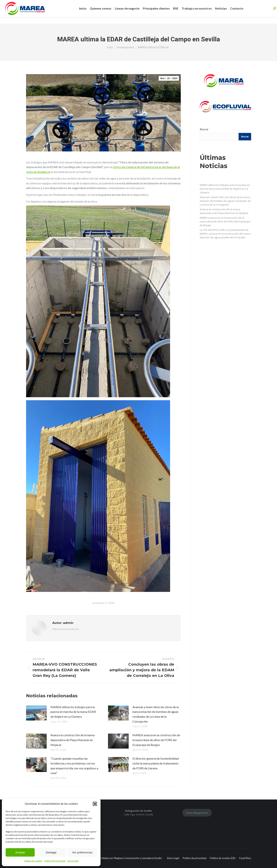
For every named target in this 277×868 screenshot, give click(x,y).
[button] (95, 804)
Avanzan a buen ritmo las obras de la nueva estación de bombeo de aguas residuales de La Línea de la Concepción (156, 714)
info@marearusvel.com (97, 3)
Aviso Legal (73, 861)
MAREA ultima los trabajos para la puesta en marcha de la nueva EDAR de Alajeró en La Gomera (73, 712)
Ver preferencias (82, 852)
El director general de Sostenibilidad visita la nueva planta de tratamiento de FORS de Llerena (156, 763)
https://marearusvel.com (66, 629)
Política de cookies (33, 861)
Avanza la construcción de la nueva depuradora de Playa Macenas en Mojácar (72, 740)
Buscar (204, 129)
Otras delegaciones (197, 813)
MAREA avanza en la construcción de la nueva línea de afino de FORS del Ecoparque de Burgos (156, 740)
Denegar (51, 852)
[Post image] (36, 713)
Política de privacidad (55, 861)
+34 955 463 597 (64, 3)
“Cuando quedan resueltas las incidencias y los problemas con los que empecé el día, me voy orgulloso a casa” (74, 766)
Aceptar (20, 852)
